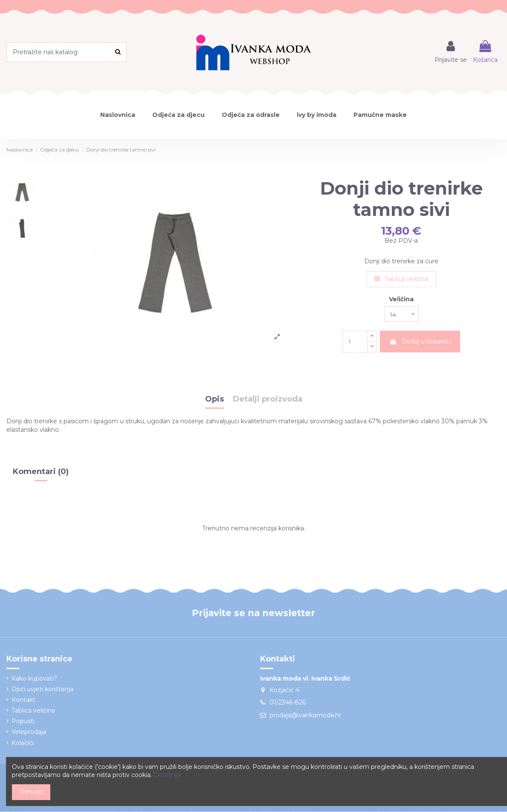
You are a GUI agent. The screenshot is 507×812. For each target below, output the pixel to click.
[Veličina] (401, 314)
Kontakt (23, 700)
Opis (214, 400)
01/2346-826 (288, 703)
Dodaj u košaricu (420, 342)
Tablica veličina (401, 279)
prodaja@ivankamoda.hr (305, 716)
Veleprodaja (29, 733)
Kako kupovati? (34, 679)
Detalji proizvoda (268, 400)
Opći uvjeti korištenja (42, 690)
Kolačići (23, 743)
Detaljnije (167, 775)
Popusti (23, 722)
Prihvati (31, 792)
